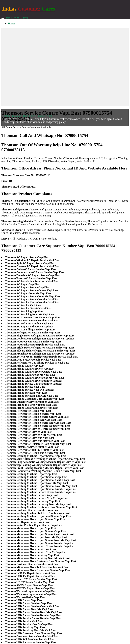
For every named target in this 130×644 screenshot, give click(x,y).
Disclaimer (29, 116)
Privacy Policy (44, 116)
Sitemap (17, 116)
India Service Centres (16, 18)
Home (11, 23)
